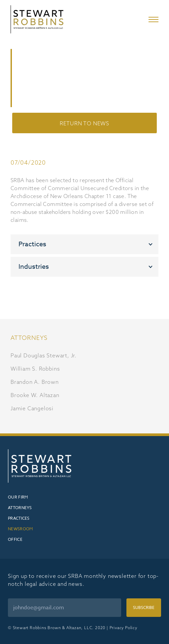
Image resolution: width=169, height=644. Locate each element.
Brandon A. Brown (35, 382)
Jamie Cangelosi (32, 408)
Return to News (84, 123)
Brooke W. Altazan (35, 395)
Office (15, 539)
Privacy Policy (123, 628)
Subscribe (144, 607)
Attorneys (20, 508)
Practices (19, 518)
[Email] (65, 608)
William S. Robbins (35, 369)
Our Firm (18, 497)
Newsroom (20, 529)
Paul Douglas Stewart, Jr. (44, 355)
